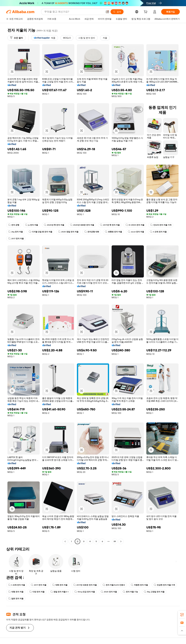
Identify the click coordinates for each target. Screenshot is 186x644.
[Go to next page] (121, 541)
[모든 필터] (17, 38)
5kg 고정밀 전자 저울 (154, 592)
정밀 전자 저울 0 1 (59, 592)
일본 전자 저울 (16, 599)
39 (115, 541)
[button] (107, 12)
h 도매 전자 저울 (158, 232)
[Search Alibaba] (74, 12)
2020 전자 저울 (109, 592)
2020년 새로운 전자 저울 (82, 225)
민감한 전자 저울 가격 (164, 585)
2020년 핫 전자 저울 (54, 225)
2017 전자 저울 (16, 239)
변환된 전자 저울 (113, 232)
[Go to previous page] (65, 541)
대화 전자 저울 (60, 585)
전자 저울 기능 (130, 592)
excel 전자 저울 (136, 232)
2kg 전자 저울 (15, 232)
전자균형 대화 (92, 232)
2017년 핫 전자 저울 (110, 225)
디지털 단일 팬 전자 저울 (40, 232)
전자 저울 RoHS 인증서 (114, 585)
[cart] (146, 12)
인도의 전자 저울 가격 (161, 225)
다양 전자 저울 (37, 592)
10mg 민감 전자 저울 (85, 592)
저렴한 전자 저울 (139, 585)
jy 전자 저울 (32, 225)
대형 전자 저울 (16, 592)
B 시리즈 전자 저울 (135, 225)
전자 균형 (14, 225)
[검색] (117, 12)
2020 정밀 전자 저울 (68, 232)
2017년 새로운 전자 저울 (85, 585)
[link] (182, 615)
